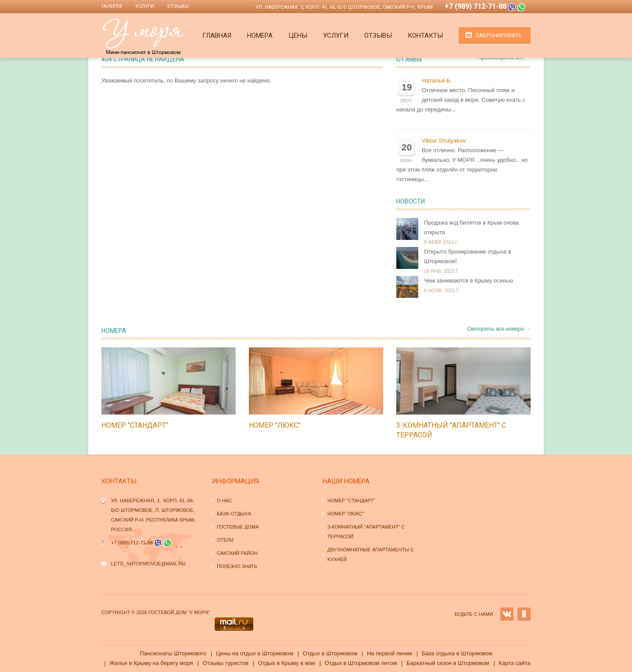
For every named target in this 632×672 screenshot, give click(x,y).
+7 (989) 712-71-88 (476, 6)
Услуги (145, 6)
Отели (225, 540)
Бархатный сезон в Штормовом (448, 663)
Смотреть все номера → (499, 329)
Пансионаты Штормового (173, 653)
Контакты (425, 36)
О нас (224, 500)
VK (507, 614)
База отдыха (234, 514)
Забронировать (499, 35)
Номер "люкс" (275, 425)
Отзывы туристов (226, 663)
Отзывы (178, 6)
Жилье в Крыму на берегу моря (151, 663)
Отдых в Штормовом (330, 653)
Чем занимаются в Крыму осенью (469, 281)
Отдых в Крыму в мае (287, 663)
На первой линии (390, 653)
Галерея (112, 6)
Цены (298, 36)
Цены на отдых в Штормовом (255, 653)
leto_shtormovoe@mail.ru (148, 564)
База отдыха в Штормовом (457, 653)
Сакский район (237, 553)
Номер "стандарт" (135, 425)
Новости (411, 201)
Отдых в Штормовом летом (361, 663)
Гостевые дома (238, 527)
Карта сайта (514, 663)
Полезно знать (237, 566)
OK (524, 614)
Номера (260, 36)
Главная (217, 36)
